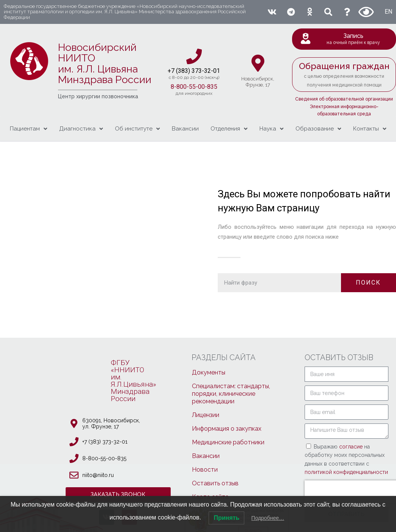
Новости (205, 470)
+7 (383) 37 (183, 71)
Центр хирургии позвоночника (98, 96)
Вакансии (185, 129)
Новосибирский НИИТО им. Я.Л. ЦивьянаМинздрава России (105, 63)
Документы (209, 372)
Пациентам (28, 129)
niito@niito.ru (98, 475)
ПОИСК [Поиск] (368, 283)
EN (388, 12)
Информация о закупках (227, 429)
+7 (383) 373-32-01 (105, 442)
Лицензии (206, 415)
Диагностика (81, 129)
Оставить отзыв (215, 483)
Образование (318, 129)
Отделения (229, 129)
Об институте (137, 129)
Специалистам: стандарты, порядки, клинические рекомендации (231, 394)
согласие (352, 447)
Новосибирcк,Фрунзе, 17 (258, 82)
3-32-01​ (209, 71)
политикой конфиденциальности (346, 472)
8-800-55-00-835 (194, 87)
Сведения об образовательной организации (344, 99)
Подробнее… (268, 518)
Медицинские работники (228, 442)
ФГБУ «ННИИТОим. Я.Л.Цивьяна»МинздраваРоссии (134, 381)
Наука (271, 129)
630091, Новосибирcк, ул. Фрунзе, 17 (111, 423)
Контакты (370, 129)
